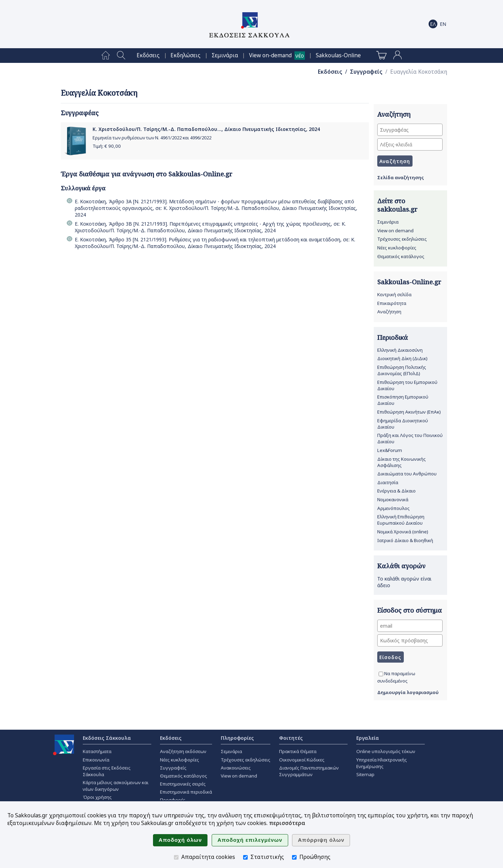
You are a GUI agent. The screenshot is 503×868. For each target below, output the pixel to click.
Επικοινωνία (96, 760)
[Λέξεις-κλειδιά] (410, 144)
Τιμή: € (107, 146)
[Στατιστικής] (245, 857)
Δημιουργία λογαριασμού (408, 692)
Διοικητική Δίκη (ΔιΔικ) (402, 358)
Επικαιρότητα (392, 303)
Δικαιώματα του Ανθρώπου (407, 474)
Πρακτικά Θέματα (298, 751)
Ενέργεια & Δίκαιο (396, 491)
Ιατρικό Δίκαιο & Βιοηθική (405, 540)
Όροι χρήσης (97, 797)
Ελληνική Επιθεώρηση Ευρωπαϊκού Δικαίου (401, 520)
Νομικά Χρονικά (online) (403, 532)
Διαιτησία (388, 482)
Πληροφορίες (237, 738)
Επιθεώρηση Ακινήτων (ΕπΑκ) (409, 412)
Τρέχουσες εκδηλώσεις (402, 239)
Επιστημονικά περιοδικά (186, 792)
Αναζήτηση (389, 312)
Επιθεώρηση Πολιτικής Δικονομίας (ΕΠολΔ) (402, 370)
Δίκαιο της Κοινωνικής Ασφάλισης (402, 462)
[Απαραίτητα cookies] (176, 857)
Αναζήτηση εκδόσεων (183, 751)
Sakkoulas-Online (338, 55)
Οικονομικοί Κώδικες (302, 760)
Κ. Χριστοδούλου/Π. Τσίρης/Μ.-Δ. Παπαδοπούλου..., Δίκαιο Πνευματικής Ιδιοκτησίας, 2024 (206, 129)
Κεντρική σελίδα (394, 294)
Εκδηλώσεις (185, 55)
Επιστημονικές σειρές (183, 784)
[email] (410, 626)
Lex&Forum (390, 450)
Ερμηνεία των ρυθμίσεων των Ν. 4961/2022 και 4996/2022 (152, 138)
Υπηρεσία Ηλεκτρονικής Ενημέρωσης (382, 763)
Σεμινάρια (225, 55)
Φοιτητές (291, 738)
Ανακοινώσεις (236, 768)
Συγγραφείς (366, 72)
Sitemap (365, 774)
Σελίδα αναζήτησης (400, 177)
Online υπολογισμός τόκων (386, 751)
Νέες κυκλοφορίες (397, 248)
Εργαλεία (368, 738)
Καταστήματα (97, 751)
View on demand (395, 231)
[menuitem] (106, 56)
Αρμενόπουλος (393, 508)
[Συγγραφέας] (410, 130)
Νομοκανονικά (393, 499)
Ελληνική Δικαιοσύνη (400, 350)
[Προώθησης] (294, 857)
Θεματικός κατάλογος (401, 256)
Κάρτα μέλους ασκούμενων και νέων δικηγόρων (116, 786)
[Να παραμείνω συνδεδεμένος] (381, 674)
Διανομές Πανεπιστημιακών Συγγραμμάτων (309, 771)
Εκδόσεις (148, 55)
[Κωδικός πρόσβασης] (410, 640)
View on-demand (270, 55)
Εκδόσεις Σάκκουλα (107, 738)
